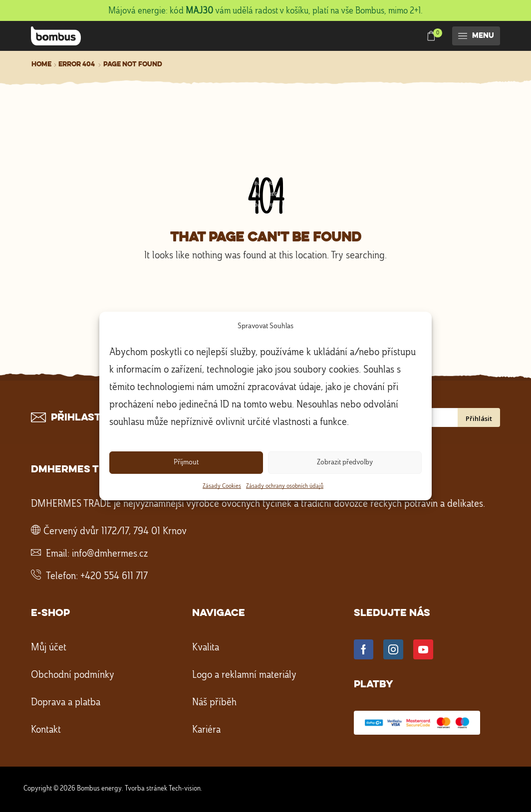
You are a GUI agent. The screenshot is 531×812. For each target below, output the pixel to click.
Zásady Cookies (222, 486)
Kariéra (206, 730)
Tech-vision (185, 789)
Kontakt (46, 730)
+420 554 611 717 (114, 577)
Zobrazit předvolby (345, 463)
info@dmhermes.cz (110, 554)
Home (41, 64)
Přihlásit (479, 418)
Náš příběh (214, 703)
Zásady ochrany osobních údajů (285, 486)
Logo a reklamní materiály (244, 675)
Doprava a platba (66, 703)
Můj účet (49, 648)
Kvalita (206, 648)
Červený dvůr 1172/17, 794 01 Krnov (115, 532)
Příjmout (186, 463)
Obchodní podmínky (73, 675)
